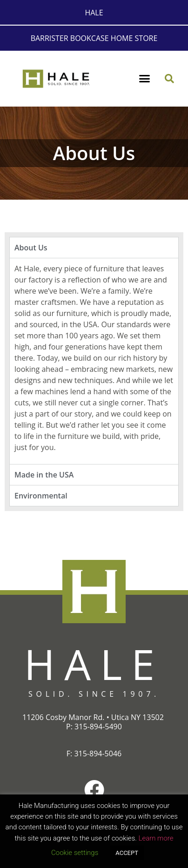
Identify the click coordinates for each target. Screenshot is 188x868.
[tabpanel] (94, 361)
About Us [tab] (31, 248)
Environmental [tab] (41, 496)
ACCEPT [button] (127, 853)
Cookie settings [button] (75, 853)
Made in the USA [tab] (44, 475)
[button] (145, 79)
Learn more (156, 838)
